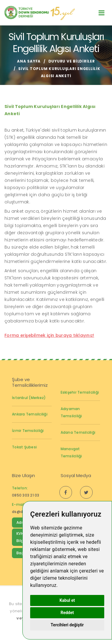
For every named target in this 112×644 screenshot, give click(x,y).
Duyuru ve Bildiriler (72, 61)
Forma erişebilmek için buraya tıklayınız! (49, 335)
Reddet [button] (67, 613)
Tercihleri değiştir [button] (67, 625)
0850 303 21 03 (26, 495)
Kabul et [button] (67, 600)
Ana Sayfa (29, 61)
